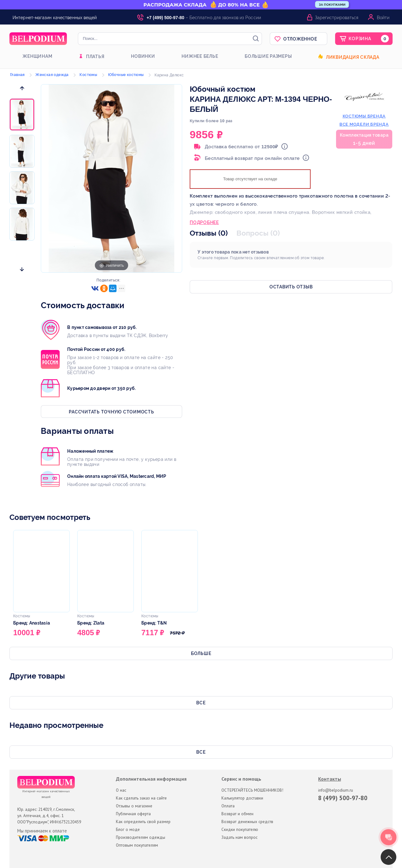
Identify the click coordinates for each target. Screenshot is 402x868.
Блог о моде (128, 829)
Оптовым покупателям (137, 845)
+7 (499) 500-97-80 (166, 18)
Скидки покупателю (240, 829)
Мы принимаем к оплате (42, 831)
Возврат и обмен (237, 814)
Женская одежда (52, 75)
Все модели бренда (364, 124)
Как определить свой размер (143, 822)
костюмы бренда (364, 116)
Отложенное (300, 39)
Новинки (143, 56)
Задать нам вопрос (239, 837)
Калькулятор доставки (242, 798)
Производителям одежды (141, 837)
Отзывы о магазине (134, 806)
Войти (383, 18)
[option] (22, 115)
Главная (17, 75)
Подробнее (204, 223)
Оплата (228, 806)
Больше (201, 653)
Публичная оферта (133, 814)
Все (201, 703)
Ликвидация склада (353, 57)
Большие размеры (268, 56)
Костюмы (88, 75)
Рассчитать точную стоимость (111, 412)
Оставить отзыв (291, 287)
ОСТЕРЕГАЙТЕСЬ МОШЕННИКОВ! (252, 790)
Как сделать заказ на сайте (141, 798)
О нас (121, 790)
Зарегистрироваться (337, 18)
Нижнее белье (200, 56)
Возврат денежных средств (247, 822)
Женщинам (37, 56)
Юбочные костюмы (126, 75)
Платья (95, 57)
